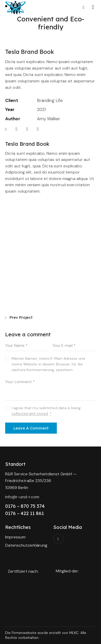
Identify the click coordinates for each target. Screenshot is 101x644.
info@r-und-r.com (22, 497)
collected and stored (30, 414)
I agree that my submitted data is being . (46, 411)
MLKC (74, 633)
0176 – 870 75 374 (25, 506)
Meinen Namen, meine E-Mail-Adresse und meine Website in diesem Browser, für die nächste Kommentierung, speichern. (48, 364)
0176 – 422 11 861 (25, 513)
